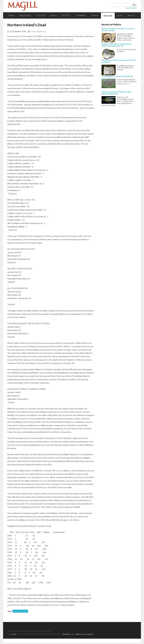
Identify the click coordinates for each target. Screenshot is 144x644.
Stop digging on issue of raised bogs (117, 76)
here (14, 634)
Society (66, 15)
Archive (108, 16)
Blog (120, 15)
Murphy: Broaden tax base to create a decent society (118, 30)
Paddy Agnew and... (39, 31)
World (95, 15)
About (131, 15)
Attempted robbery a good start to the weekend (119, 61)
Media (54, 15)
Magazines (25, 15)
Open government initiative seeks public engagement (117, 93)
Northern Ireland (20, 611)
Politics (41, 15)
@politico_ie (68, 634)
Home (11, 15)
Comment (81, 15)
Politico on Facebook (84, 634)
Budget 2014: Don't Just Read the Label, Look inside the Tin (117, 45)
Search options (131, 8)
